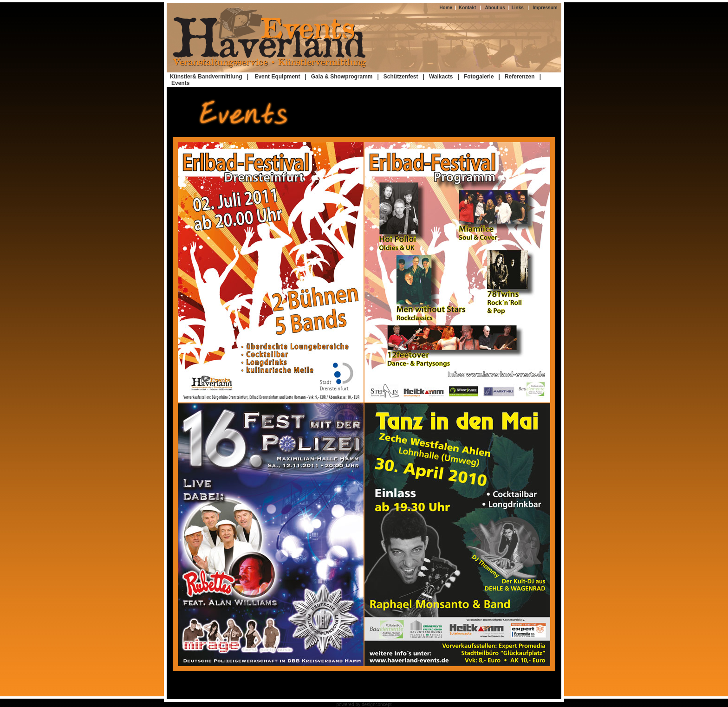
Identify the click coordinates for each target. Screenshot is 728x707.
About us (496, 8)
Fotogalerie (479, 77)
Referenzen (520, 77)
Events (180, 83)
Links (518, 8)
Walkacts (441, 77)
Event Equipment (279, 77)
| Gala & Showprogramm (339, 77)
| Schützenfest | (401, 77)
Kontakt (466, 8)
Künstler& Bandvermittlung (206, 77)
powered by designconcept (364, 704)
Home (447, 8)
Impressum (545, 8)
